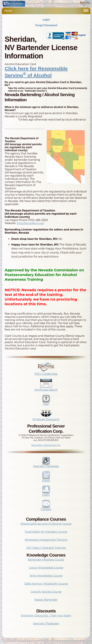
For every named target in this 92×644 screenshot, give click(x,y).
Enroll (46, 479)
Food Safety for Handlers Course (46, 532)
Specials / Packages (46, 465)
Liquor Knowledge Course (46, 568)
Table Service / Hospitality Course (46, 584)
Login (46, 20)
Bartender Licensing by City (46, 445)
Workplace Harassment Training (46, 540)
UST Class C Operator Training (46, 548)
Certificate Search (46, 388)
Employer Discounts (46, 418)
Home (8, 11)
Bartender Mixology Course (46, 560)
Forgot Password (46, 25)
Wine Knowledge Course (46, 576)
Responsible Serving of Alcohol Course (46, 524)
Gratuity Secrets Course (46, 592)
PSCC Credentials (46, 372)
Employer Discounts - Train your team (46, 616)
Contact (46, 508)
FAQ (46, 403)
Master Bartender (46, 600)
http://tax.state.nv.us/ (30, 223)
